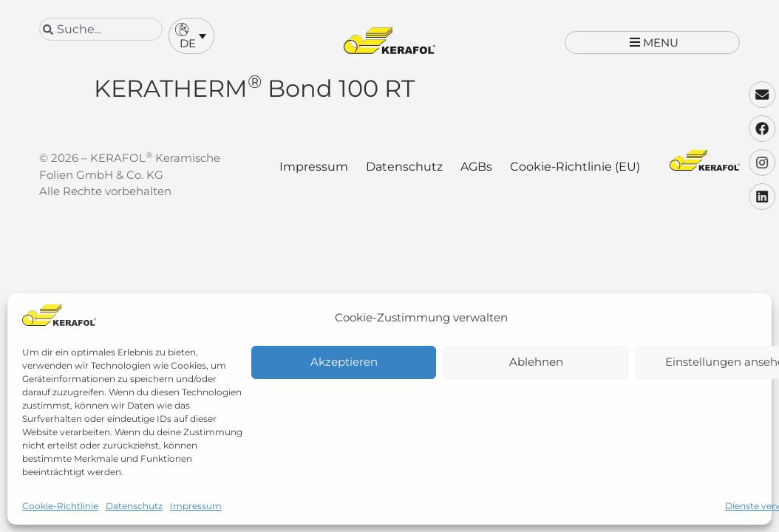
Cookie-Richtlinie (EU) (575, 177)
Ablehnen (536, 362)
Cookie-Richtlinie (60, 506)
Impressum (196, 506)
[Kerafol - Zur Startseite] (389, 41)
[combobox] (101, 29)
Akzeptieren (344, 362)
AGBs (476, 177)
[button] (191, 36)
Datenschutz (134, 506)
